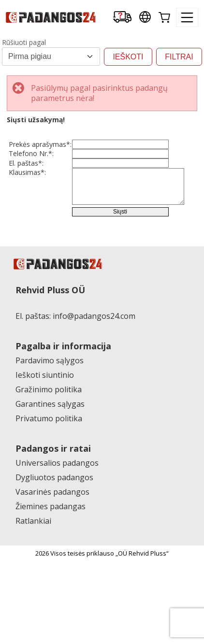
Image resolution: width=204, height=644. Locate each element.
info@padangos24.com (94, 379)
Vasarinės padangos (52, 555)
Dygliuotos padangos (54, 541)
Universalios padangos (57, 526)
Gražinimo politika (49, 453)
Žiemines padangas (51, 570)
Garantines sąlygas (50, 467)
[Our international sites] (145, 18)
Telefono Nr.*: (31, 166)
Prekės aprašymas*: (27, 149)
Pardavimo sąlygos (50, 424)
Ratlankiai (33, 584)
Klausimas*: (27, 211)
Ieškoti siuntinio (45, 438)
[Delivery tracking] (122, 18)
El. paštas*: (26, 189)
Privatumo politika (49, 482)
